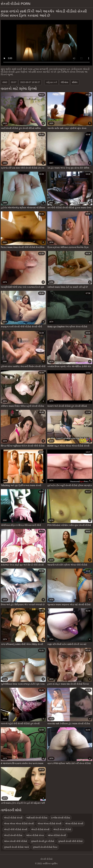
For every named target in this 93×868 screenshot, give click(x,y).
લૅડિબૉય (64, 82)
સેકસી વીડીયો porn (16, 4)
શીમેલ (75, 82)
